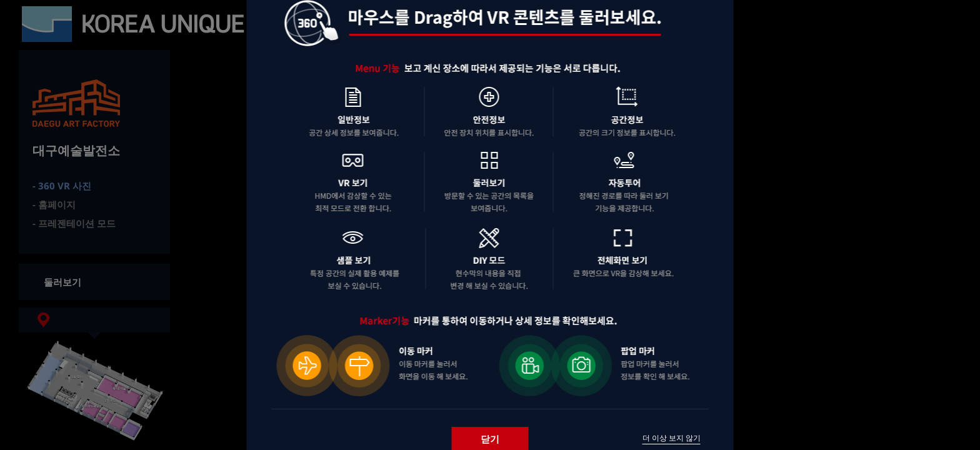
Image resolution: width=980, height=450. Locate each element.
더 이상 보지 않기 (672, 438)
